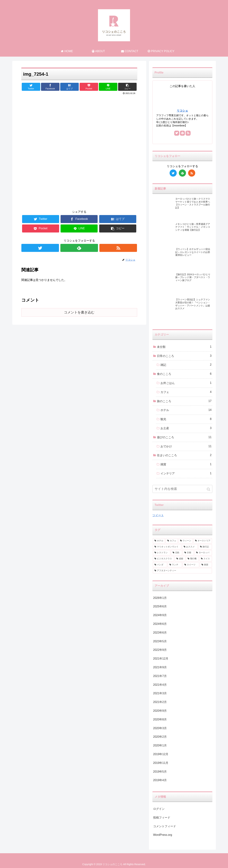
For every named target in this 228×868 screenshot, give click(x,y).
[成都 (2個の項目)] (180, 559)
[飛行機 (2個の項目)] (192, 559)
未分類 (184, 347)
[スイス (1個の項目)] (206, 559)
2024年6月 (160, 624)
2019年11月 (161, 763)
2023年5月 (160, 641)
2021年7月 (160, 676)
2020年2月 (160, 737)
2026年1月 (160, 598)
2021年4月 (160, 685)
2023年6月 (160, 633)
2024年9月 (160, 615)
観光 (186, 419)
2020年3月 (160, 728)
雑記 (186, 365)
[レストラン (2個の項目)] (162, 553)
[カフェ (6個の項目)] (172, 541)
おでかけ (186, 446)
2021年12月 (161, 659)
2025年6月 (160, 606)
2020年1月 (160, 745)
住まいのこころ (184, 455)
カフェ (186, 392)
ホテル (186, 410)
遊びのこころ (184, 437)
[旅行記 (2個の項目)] (205, 547)
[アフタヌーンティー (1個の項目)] (182, 571)
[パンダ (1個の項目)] (160, 565)
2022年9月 (160, 650)
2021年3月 (160, 693)
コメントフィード (165, 826)
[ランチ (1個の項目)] (175, 565)
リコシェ (182, 111)
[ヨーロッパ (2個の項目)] (203, 553)
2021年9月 (160, 667)
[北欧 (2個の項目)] (177, 553)
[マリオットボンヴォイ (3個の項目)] (167, 547)
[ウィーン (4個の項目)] (186, 541)
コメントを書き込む (79, 312)
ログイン (159, 809)
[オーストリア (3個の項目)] (203, 541)
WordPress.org (163, 835)
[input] (182, 489)
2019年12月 (161, 754)
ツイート (158, 515)
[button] (209, 489)
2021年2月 (160, 702)
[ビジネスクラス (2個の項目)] (163, 559)
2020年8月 (160, 719)
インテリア (186, 473)
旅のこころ (184, 401)
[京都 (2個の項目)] (188, 553)
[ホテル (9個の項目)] (159, 541)
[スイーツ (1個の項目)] (191, 565)
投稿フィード (162, 818)
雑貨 (186, 464)
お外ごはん (186, 383)
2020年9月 (160, 711)
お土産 (186, 428)
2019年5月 (160, 772)
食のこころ (184, 374)
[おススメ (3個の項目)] (190, 547)
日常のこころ (184, 356)
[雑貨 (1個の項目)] (206, 565)
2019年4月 (160, 780)
